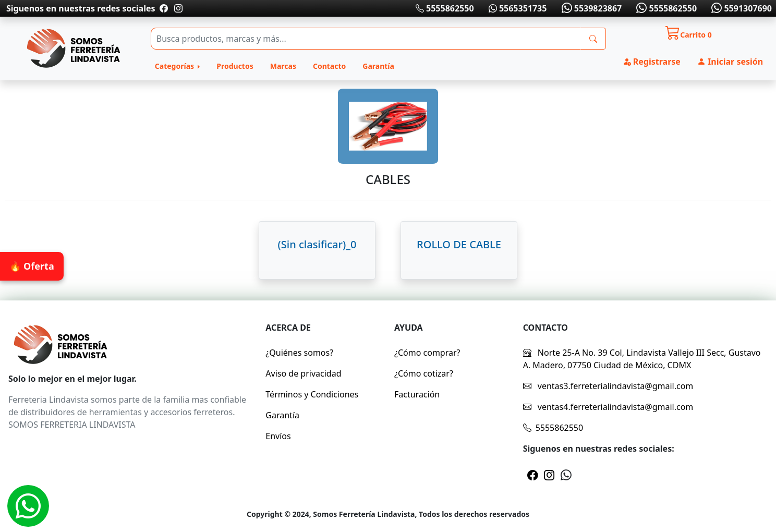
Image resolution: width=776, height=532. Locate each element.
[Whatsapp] (28, 506)
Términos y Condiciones (312, 394)
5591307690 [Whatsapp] (741, 8)
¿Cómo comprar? (427, 353)
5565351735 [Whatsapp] (518, 8)
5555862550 (445, 8)
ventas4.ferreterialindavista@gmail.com (608, 407)
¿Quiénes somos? (299, 353)
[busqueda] (593, 39)
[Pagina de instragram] (177, 8)
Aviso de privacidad (303, 373)
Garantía (378, 66)
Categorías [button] (175, 66)
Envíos (278, 436)
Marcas (283, 66)
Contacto (329, 66)
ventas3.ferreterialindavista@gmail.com (608, 386)
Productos (235, 66)
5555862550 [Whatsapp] (665, 8)
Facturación (417, 394)
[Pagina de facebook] (164, 8)
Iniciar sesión (730, 62)
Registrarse (652, 62)
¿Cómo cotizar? (424, 373)
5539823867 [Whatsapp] (590, 8)
